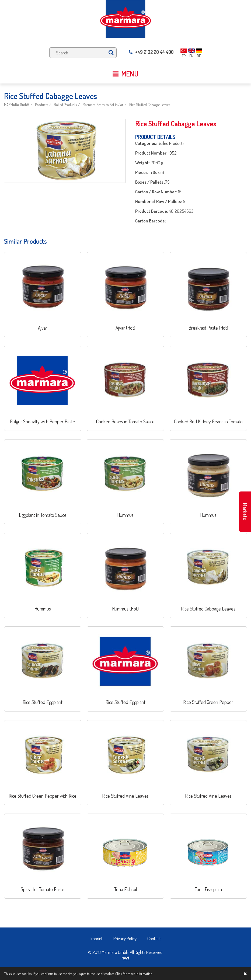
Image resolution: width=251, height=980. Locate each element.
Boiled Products (65, 105)
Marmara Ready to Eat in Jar (103, 105)
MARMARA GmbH (17, 105)
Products (41, 105)
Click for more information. (134, 974)
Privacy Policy (125, 938)
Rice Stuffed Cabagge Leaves (150, 105)
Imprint (97, 938)
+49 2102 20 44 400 (151, 52)
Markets (245, 512)
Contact (154, 938)
